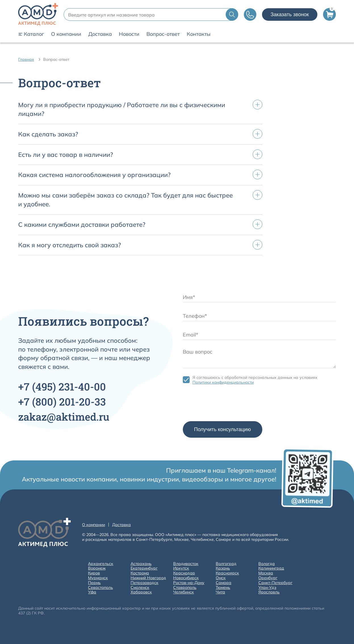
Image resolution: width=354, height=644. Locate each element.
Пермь (94, 583)
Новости (129, 34)
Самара (224, 583)
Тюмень (223, 588)
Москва (266, 573)
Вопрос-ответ (163, 34)
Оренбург (268, 578)
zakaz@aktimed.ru (64, 417)
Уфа (92, 592)
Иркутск (181, 568)
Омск (221, 578)
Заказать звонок (290, 14)
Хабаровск (141, 592)
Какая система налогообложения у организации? (94, 175)
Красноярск (227, 573)
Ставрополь (185, 588)
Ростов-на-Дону (189, 583)
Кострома (140, 573)
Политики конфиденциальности (223, 382)
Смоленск (140, 588)
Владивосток (186, 564)
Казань (223, 568)
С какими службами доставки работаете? (82, 225)
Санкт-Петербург (275, 583)
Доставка (100, 34)
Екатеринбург (144, 568)
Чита (220, 592)
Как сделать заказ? (48, 134)
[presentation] (226, 404)
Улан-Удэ (267, 588)
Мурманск (98, 578)
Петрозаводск (144, 583)
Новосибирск (186, 578)
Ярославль (269, 592)
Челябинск (184, 592)
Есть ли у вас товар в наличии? (66, 155)
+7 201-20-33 (62, 402)
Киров (94, 573)
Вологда (267, 564)
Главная (26, 59)
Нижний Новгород (148, 578)
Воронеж (97, 568)
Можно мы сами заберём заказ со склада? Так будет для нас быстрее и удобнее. (125, 200)
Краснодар (184, 573)
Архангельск (101, 564)
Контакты (199, 34)
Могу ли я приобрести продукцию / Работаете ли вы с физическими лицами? (122, 109)
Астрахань (141, 564)
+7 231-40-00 (62, 387)
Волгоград (226, 564)
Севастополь (100, 588)
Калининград (271, 568)
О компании (66, 34)
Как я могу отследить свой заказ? (70, 245)
